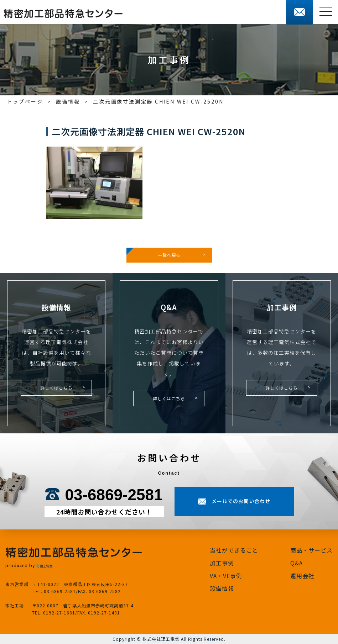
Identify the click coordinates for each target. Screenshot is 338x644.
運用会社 (302, 576)
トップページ (25, 101)
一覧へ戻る (169, 255)
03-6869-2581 (114, 495)
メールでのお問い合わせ (241, 501)
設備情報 (68, 101)
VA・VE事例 (226, 576)
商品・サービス (311, 550)
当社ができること (234, 550)
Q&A (297, 563)
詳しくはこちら (56, 388)
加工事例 (222, 563)
